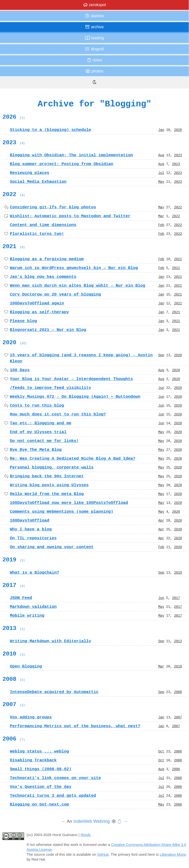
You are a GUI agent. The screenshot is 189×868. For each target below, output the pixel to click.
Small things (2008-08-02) (41, 769)
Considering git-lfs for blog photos (53, 207)
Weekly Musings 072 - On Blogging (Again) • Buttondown (75, 397)
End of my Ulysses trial (38, 432)
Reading (94, 38)
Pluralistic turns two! (37, 234)
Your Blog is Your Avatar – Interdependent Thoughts (71, 379)
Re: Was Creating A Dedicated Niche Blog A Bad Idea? (73, 458)
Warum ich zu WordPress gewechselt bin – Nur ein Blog (74, 268)
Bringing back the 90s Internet (47, 476)
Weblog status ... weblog (39, 751)
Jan (161, 130)
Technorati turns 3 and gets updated (53, 796)
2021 (14, 246)
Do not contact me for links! (44, 441)
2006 (14, 739)
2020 (15, 342)
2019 (14, 560)
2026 (14, 117)
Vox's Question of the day (41, 787)
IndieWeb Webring (91, 821)
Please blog (23, 321)
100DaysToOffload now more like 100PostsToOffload (69, 503)
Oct (161, 751)
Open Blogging (26, 666)
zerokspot (94, 5)
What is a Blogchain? (34, 572)
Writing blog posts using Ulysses (49, 485)
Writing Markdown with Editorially (50, 641)
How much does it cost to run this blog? (58, 414)
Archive (94, 27)
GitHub (103, 854)
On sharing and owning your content (52, 547)
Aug (161, 155)
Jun (161, 388)
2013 (14, 628)
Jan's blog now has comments (43, 277)
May (161, 182)
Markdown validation (33, 607)
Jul (161, 173)
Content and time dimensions (43, 225)
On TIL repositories (33, 538)
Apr (161, 520)
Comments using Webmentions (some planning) (62, 512)
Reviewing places (30, 173)
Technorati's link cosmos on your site (55, 778)
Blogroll (94, 49)
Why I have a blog (31, 529)
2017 (14, 585)
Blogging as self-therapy (39, 312)
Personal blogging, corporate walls (52, 467)
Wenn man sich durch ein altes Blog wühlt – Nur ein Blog (78, 285)
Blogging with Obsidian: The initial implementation (71, 155)
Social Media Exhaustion (38, 182)
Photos (94, 71)
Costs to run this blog (37, 405)
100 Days (20, 370)
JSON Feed (21, 598)
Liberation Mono (173, 854)
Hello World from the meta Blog (47, 494)
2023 (14, 142)
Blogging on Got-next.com (39, 804)
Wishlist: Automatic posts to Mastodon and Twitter (70, 216)
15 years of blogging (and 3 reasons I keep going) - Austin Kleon (81, 358)
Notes (94, 60)
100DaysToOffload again (37, 303)
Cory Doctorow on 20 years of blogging (55, 294)
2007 (14, 704)
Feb (161, 225)
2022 (14, 194)
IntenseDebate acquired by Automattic (54, 692)
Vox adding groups (31, 717)
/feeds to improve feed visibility (50, 388)
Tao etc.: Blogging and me (41, 423)
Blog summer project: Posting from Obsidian (62, 164)
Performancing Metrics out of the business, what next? (75, 726)
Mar (161, 216)
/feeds (86, 835)
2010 (14, 654)
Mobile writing (27, 615)
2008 (14, 679)
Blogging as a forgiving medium (47, 259)
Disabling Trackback (33, 760)
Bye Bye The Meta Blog (36, 450)
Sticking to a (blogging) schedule (50, 130)
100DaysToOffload (30, 520)
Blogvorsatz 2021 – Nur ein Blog (48, 330)
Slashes (94, 16)
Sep (161, 355)
